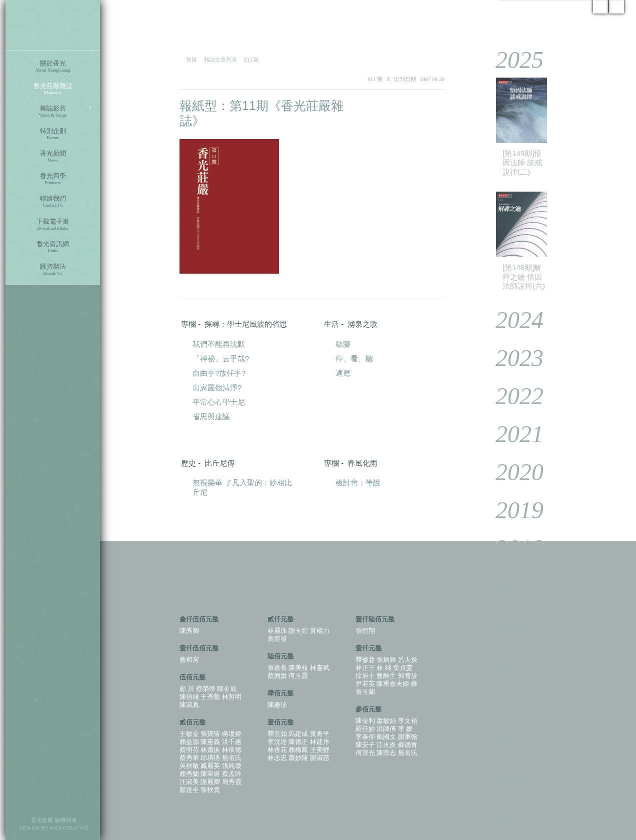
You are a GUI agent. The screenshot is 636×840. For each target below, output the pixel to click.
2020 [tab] (512, 472)
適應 (343, 373)
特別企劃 (53, 134)
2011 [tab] (511, 814)
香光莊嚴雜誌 (53, 89)
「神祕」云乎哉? (221, 358)
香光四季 (53, 179)
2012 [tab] (512, 776)
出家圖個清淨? (217, 387)
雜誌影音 (53, 111)
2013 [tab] (512, 738)
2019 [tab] (512, 510)
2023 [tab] (512, 358)
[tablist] (552, 436)
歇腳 (343, 344)
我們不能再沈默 (219, 344)
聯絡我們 (53, 201)
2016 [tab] (512, 624)
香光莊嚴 (53, 25)
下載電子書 (53, 224)
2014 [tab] (512, 700)
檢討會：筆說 (358, 483)
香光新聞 (53, 156)
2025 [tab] (512, 60)
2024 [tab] (512, 320)
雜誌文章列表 (220, 60)
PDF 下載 (414, 106)
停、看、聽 (354, 358)
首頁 (191, 60)
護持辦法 (53, 269)
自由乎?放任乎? (219, 373)
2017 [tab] (512, 586)
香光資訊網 (53, 247)
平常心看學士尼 (219, 402)
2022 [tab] (512, 396)
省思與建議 (211, 416)
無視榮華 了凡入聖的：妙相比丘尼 (242, 487)
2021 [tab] (512, 434)
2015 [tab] (512, 662)
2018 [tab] (512, 548)
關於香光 (53, 66)
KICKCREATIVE (69, 828)
